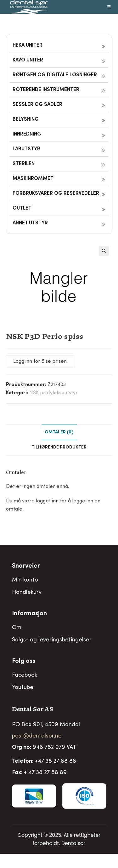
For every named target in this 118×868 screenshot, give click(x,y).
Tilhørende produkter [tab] (59, 448)
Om (17, 628)
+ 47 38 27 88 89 (45, 773)
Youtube (23, 688)
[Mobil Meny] (109, 7)
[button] (104, 251)
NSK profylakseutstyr (53, 393)
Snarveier (26, 566)
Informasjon (29, 614)
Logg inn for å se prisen (40, 362)
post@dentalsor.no (37, 736)
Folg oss (24, 662)
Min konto (25, 580)
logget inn (47, 501)
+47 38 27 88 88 (56, 761)
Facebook (25, 675)
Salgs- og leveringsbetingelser (52, 640)
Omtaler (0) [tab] (59, 432)
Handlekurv (27, 593)
